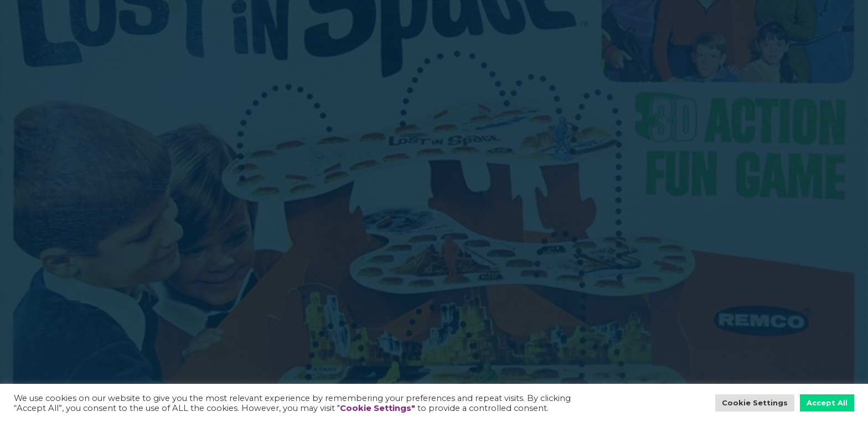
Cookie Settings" (378, 408)
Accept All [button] (827, 403)
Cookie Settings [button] (755, 403)
